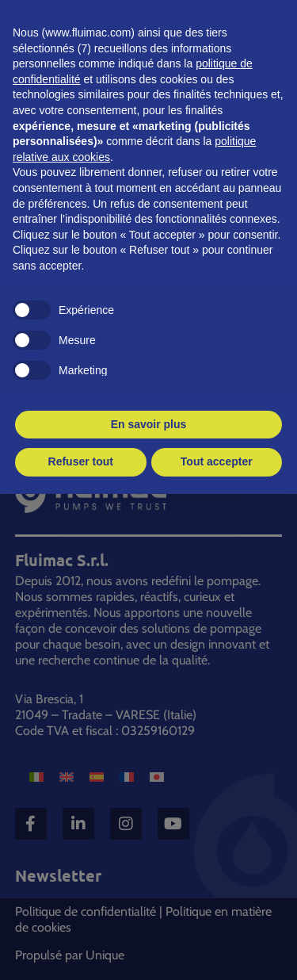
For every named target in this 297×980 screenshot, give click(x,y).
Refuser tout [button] (81, 461)
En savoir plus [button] (149, 424)
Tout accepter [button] (217, 461)
